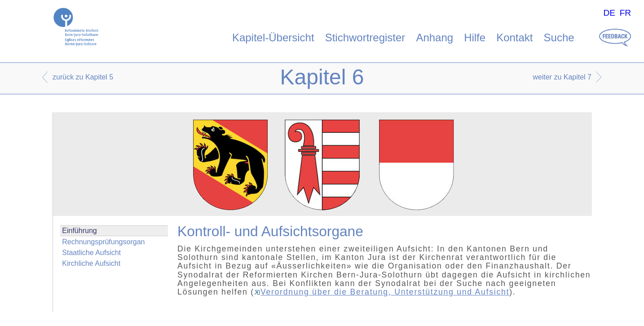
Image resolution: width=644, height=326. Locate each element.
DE (609, 13)
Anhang (434, 37)
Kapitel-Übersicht (273, 37)
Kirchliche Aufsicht (91, 263)
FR (626, 13)
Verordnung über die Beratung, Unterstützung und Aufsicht (382, 292)
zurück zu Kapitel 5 (83, 77)
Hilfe (475, 37)
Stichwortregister (365, 37)
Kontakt (514, 37)
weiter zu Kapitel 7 (562, 77)
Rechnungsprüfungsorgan (103, 242)
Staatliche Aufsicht (91, 253)
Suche (559, 37)
